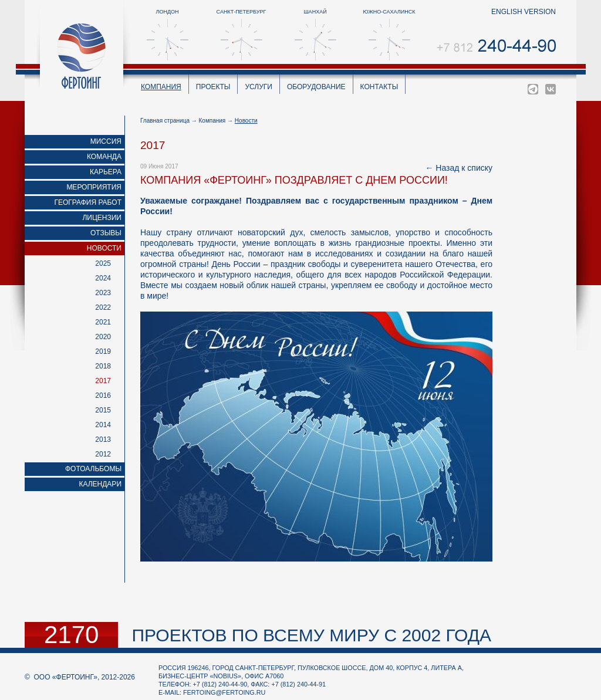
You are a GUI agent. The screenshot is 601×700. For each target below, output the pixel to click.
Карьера (106, 172)
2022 (103, 307)
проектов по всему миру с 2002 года (311, 635)
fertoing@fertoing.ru (224, 692)
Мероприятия (94, 187)
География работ (88, 202)
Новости (104, 248)
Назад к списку (464, 168)
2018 (103, 366)
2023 (103, 293)
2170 (71, 635)
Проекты (213, 87)
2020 (103, 337)
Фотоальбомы (93, 469)
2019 (103, 351)
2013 (103, 439)
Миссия (106, 141)
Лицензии (102, 218)
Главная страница (165, 121)
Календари (100, 484)
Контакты (379, 87)
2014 (103, 425)
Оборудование (316, 87)
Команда (104, 157)
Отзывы (106, 233)
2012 (103, 454)
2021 (103, 322)
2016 (103, 395)
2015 (103, 410)
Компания (161, 87)
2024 (103, 278)
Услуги (259, 87)
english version (524, 12)
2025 (103, 263)
